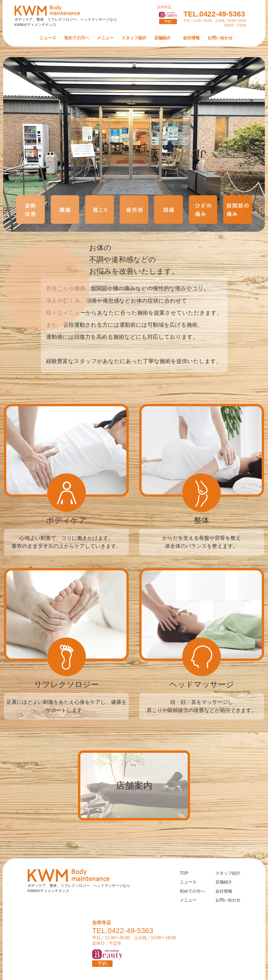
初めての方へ (77, 38)
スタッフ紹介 (134, 38)
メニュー (105, 38)
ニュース (48, 38)
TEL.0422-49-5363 (215, 16)
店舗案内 (134, 785)
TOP (184, 873)
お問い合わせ (220, 38)
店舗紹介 (163, 38)
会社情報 (191, 38)
